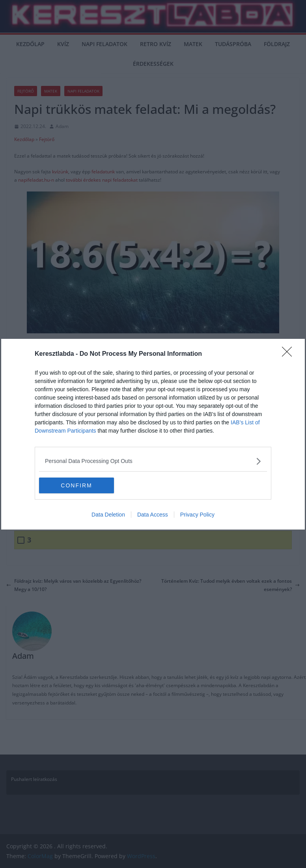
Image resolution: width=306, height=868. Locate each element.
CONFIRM (76, 485)
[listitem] (153, 461)
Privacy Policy (197, 515)
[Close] (289, 354)
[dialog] (153, 434)
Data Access (153, 515)
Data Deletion (108, 515)
